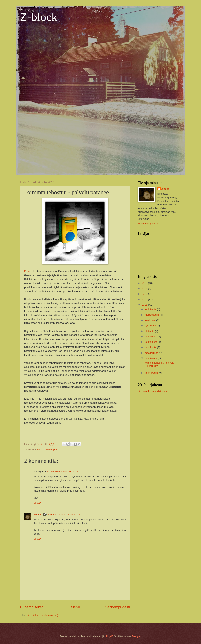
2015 (145, 283)
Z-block (39, 17)
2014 (145, 288)
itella (40, 449)
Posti (27, 271)
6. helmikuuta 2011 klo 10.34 (64, 514)
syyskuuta (151, 326)
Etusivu (74, 607)
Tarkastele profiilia (148, 224)
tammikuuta (152, 373)
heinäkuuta (151, 337)
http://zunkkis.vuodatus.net (153, 391)
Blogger (136, 636)
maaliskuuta (152, 353)
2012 (145, 299)
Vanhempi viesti (118, 607)
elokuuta (150, 331)
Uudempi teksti (32, 607)
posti (56, 449)
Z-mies (38, 514)
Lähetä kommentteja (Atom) (42, 615)
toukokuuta (151, 342)
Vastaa (37, 503)
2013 (145, 294)
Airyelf (109, 636)
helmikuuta (151, 358)
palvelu (48, 449)
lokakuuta (150, 320)
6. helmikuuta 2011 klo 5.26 (62, 471)
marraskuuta (152, 315)
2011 (145, 305)
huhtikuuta (151, 347)
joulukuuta (151, 309)
